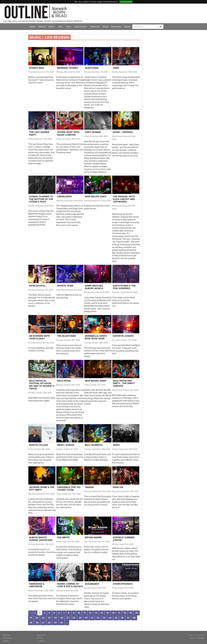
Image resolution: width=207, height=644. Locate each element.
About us (41, 635)
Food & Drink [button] (81, 27)
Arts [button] (61, 27)
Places (105, 27)
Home (32, 27)
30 (86, 618)
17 (119, 613)
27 (68, 618)
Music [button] (52, 27)
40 (37, 623)
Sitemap (6, 635)
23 (43, 618)
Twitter (6, 641)
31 (92, 618)
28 (74, 618)
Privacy (40, 638)
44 (62, 623)
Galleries (42, 27)
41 (43, 623)
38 (134, 618)
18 (125, 613)
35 (116, 618)
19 (131, 613)
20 (137, 613)
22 (37, 618)
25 (55, 618)
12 (90, 613)
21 (31, 618)
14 (102, 613)
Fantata (201, 638)
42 (49, 623)
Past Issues (116, 27)
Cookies (41, 641)
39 (31, 623)
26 (62, 618)
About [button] (127, 27)
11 (85, 613)
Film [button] (69, 27)
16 (113, 613)
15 (108, 613)
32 (98, 618)
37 (128, 618)
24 (49, 618)
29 (80, 618)
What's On (95, 27)
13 (96, 613)
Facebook (7, 638)
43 (55, 623)
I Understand (126, 2)
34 (110, 618)
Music (35, 37)
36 (122, 618)
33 (104, 618)
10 (79, 613)
